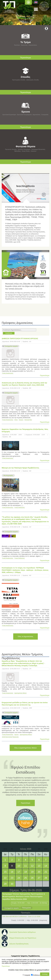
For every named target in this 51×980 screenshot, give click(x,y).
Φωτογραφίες (8, 475)
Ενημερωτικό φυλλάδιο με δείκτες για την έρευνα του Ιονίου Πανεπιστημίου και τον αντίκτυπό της (25, 704)
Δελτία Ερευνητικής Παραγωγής (10, 737)
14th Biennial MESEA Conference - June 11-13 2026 (21, 917)
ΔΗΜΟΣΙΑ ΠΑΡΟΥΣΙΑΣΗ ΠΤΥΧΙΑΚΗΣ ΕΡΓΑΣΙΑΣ (20, 339)
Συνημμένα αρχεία (11, 346)
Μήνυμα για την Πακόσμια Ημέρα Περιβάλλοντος (20, 468)
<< (5, 849)
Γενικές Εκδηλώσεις (20, 508)
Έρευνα (16, 735)
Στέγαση (21, 420)
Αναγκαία (27, 975)
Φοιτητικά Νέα (28, 420)
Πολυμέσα (26, 908)
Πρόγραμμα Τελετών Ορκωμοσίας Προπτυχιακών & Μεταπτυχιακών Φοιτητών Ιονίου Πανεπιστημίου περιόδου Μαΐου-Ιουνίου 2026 (24, 896)
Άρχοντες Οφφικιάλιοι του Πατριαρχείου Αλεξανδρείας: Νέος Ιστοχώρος (25, 430)
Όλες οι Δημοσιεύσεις (25, 636)
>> (46, 849)
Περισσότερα (45, 375)
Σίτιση (16, 420)
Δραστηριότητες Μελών (20, 693)
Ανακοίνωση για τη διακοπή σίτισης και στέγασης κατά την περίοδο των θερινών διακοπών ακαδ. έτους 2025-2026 (24, 384)
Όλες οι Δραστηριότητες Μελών (25, 748)
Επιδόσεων (36, 975)
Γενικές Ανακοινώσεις (8, 373)
